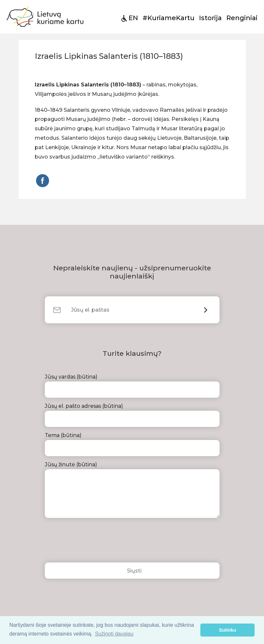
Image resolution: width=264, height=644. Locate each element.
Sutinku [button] (227, 630)
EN (133, 18)
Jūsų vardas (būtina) (132, 386)
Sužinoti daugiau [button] (114, 634)
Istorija (210, 18)
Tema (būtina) (132, 444)
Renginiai (242, 18)
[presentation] (94, 542)
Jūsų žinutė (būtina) (132, 490)
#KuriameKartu (169, 18)
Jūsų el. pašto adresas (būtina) (132, 415)
